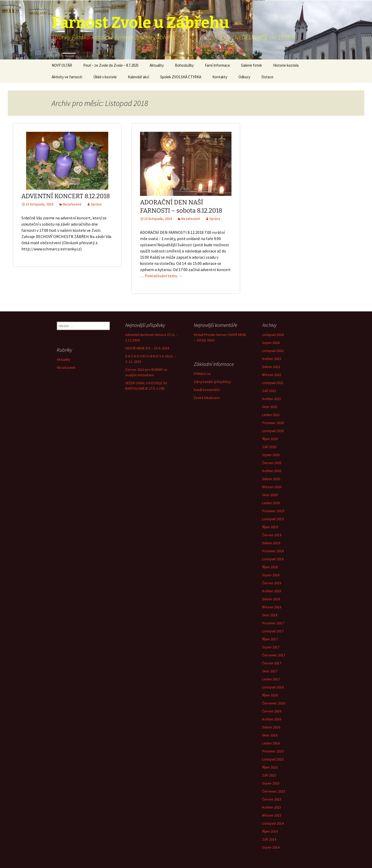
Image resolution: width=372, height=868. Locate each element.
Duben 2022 (271, 367)
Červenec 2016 (274, 703)
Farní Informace (217, 65)
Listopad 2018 (273, 559)
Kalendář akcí (138, 77)
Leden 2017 (271, 679)
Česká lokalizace (207, 398)
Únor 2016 (270, 735)
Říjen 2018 (270, 567)
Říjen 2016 (270, 695)
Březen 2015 (272, 815)
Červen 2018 (272, 583)
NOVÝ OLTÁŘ (62, 65)
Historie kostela (286, 65)
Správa (96, 204)
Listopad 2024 (273, 335)
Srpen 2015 (271, 783)
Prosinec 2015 (273, 751)
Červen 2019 (272, 535)
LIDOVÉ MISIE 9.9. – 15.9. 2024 (147, 348)
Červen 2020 (272, 463)
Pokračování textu (164, 276)
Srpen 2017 (271, 647)
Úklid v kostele (105, 77)
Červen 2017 (272, 663)
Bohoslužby (184, 65)
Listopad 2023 (273, 351)
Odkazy (244, 77)
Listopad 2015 (273, 759)
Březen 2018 (272, 607)
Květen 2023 (272, 359)
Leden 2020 (271, 503)
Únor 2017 (270, 671)
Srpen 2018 (271, 575)
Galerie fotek (251, 65)
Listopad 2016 (273, 687)
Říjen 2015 (270, 767)
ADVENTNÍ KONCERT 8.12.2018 (66, 196)
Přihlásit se (202, 374)
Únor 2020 (270, 495)
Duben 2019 (271, 543)
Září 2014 (269, 839)
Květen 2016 (272, 719)
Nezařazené (72, 204)
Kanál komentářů (207, 390)
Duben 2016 (271, 727)
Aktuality (157, 65)
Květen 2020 (272, 471)
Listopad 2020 (273, 431)
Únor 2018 (270, 615)
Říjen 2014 (270, 831)
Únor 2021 (270, 407)
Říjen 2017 (270, 639)
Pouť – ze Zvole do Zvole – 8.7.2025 (111, 65)
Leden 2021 (271, 415)
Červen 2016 (272, 711)
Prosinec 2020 (273, 423)
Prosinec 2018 (273, 551)
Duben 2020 (271, 479)
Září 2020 (269, 447)
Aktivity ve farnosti (67, 77)
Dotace (267, 77)
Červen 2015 (272, 799)
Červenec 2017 (274, 655)
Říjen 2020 (270, 439)
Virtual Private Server (210, 335)
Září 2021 (269, 391)
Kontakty (220, 77)
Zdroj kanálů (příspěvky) (212, 382)
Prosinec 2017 (273, 623)
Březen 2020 (272, 487)
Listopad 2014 (273, 823)
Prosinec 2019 (273, 511)
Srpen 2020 (271, 455)
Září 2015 (269, 775)
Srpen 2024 (271, 343)
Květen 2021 (272, 399)
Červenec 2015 (274, 791)
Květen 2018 (272, 591)
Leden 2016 (271, 743)
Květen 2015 (272, 807)
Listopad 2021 (273, 383)
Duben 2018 (271, 599)
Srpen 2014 (271, 847)
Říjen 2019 (270, 527)
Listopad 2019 (273, 519)
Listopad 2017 (273, 631)
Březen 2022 (272, 375)
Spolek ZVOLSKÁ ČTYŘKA (181, 77)
